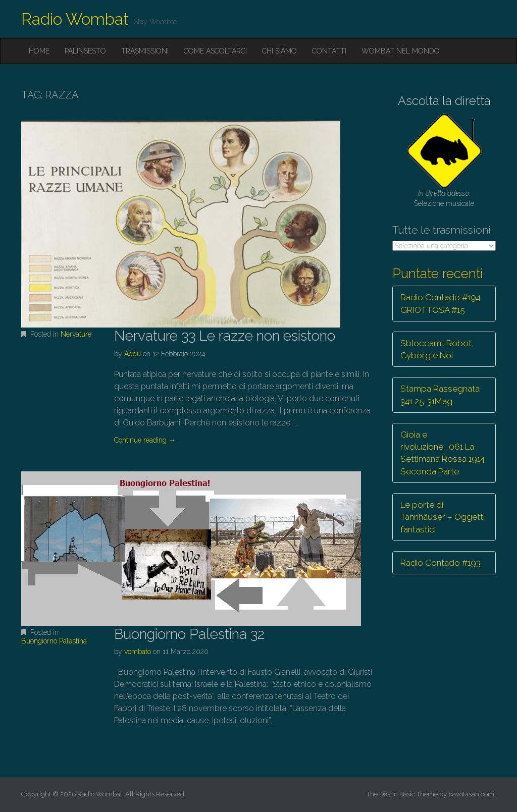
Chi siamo (279, 51)
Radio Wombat (75, 19)
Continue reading (145, 440)
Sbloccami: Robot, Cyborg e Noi (437, 349)
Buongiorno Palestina (54, 641)
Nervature (76, 334)
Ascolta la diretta (444, 101)
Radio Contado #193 (441, 563)
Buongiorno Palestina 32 (189, 634)
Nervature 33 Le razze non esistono (225, 336)
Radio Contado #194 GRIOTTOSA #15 (441, 303)
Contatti (329, 51)
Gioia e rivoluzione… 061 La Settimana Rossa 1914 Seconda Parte (443, 453)
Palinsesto (85, 51)
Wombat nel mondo (401, 51)
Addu (133, 354)
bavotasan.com (471, 794)
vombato (138, 652)
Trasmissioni (145, 51)
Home (39, 51)
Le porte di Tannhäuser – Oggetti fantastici (443, 517)
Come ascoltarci (215, 51)
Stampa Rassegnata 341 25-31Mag (440, 395)
